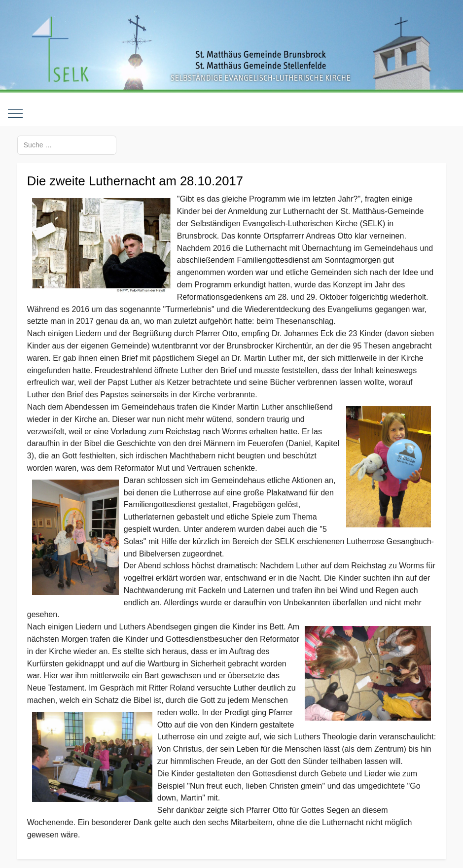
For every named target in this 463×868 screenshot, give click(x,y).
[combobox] (67, 145)
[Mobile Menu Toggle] (15, 114)
